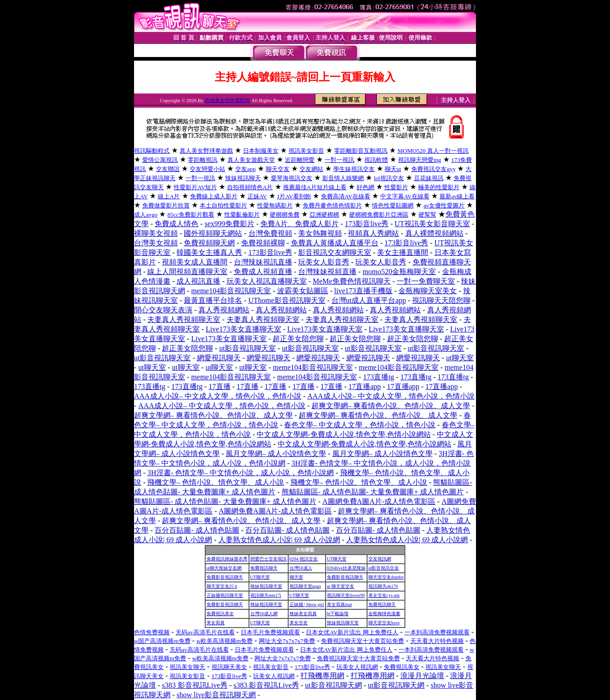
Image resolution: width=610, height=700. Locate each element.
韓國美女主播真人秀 (209, 252)
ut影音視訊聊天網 (333, 685)
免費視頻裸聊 (263, 243)
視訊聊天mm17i (266, 595)
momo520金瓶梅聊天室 (399, 272)
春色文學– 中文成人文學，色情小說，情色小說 (360, 425)
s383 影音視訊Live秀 (195, 685)
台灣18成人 (301, 568)
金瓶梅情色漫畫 (384, 614)
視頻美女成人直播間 (195, 262)
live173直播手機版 (363, 291)
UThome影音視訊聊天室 (287, 300)
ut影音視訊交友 (384, 568)
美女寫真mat (339, 604)
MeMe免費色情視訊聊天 (352, 281)
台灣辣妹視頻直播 (327, 272)
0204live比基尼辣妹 (346, 568)
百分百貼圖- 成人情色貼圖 (197, 530)
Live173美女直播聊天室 (243, 329)
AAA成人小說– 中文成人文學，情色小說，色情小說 (218, 396)
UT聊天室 (337, 559)
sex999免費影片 (230, 224)
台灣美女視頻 (156, 243)
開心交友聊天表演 (163, 310)
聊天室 (296, 577)
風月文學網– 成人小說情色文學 (276, 454)
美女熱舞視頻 (320, 233)
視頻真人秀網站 (373, 233)
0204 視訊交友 (304, 559)
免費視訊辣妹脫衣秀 (227, 559)
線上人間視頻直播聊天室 (187, 272)
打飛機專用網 (322, 676)
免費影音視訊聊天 (225, 577)
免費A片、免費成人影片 (300, 224)
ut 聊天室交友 (341, 586)
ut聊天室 (460, 358)
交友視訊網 (380, 559)
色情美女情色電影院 (227, 100)
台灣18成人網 (264, 614)
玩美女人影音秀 (324, 262)
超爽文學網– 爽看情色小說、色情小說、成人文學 (391, 406)
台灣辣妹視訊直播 (263, 262)
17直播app (364, 386)
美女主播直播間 (403, 252)
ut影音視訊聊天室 (248, 348)
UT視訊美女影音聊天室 (432, 224)
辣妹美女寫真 (303, 614)
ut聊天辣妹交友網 (224, 568)
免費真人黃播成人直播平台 (335, 243)
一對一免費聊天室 (426, 281)
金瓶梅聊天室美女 (428, 291)
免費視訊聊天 (264, 568)
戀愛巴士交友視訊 (269, 559)
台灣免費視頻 (270, 233)
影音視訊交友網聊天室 (335, 252)
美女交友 (299, 623)
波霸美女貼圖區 (303, 291)
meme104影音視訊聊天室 (231, 291)
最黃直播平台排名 (213, 300)
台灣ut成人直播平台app (369, 300)
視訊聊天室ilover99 (346, 595)
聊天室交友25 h (222, 586)
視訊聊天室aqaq (305, 586)
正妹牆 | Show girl (307, 604)
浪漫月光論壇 (422, 676)
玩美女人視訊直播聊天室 (267, 281)
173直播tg (378, 377)
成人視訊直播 (198, 281)
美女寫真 (216, 623)
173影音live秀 (367, 224)
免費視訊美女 (220, 614)
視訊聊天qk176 (383, 586)
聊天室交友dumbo (386, 577)
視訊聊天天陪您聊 (441, 300)
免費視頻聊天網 (209, 243)
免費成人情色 (176, 224)
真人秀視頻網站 (224, 310)
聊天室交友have (384, 623)
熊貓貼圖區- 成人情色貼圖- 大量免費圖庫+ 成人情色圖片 (373, 492)
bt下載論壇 (338, 614)
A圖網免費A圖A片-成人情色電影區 (379, 501)
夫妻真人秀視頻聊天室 (184, 319)
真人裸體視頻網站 (434, 233)
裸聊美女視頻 (156, 233)
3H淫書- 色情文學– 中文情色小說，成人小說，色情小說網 (240, 473)
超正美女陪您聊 (298, 339)
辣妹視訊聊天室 (266, 586)
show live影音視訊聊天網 (216, 695)
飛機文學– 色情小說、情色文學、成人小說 (216, 482)
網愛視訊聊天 (219, 358)
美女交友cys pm (384, 595)
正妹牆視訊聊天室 (225, 595)
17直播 (220, 386)
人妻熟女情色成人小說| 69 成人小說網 (279, 540)
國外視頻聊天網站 (213, 233)
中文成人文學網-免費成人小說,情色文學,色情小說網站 (344, 434)
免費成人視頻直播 (263, 272)
